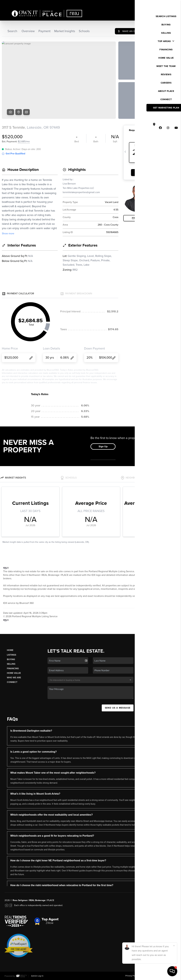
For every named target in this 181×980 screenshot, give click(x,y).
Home (10, 650)
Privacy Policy (132, 976)
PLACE (51, 900)
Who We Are (14, 678)
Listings (11, 655)
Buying (11, 659)
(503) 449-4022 (160, 694)
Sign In (169, 3)
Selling (11, 664)
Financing (13, 669)
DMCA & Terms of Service (153, 976)
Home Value (14, 673)
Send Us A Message (118, 708)
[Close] (174, 946)
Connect (12, 682)
